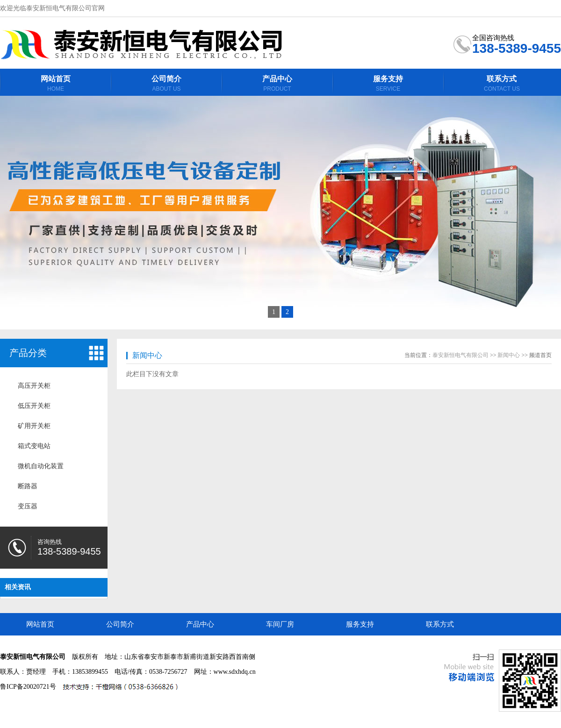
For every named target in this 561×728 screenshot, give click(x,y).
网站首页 (40, 624)
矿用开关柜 (34, 426)
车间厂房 (280, 624)
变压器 (28, 506)
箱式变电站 (34, 446)
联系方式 (440, 624)
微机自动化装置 (41, 466)
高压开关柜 (34, 386)
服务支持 (360, 624)
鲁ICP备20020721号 (28, 687)
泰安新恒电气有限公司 (460, 355)
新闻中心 (147, 355)
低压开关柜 (34, 406)
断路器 (28, 486)
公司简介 (120, 624)
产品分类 (28, 353)
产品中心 (200, 624)
